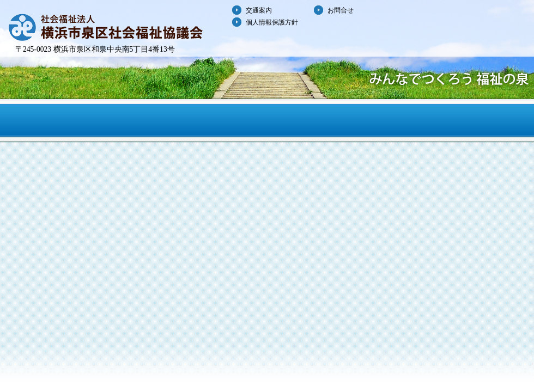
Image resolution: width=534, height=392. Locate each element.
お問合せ (341, 10)
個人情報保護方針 (272, 22)
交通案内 (259, 10)
